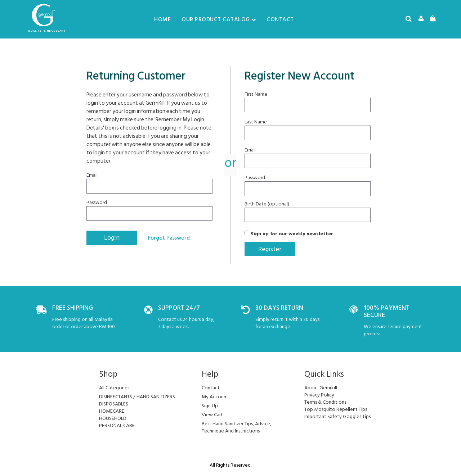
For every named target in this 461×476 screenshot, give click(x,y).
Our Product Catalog (219, 19)
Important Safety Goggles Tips (337, 416)
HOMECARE (112, 411)
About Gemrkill (321, 388)
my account (215, 397)
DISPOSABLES (114, 404)
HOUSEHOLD (113, 418)
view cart (212, 415)
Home (162, 19)
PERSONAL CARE (117, 425)
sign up (210, 406)
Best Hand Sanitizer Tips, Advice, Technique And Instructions (236, 427)
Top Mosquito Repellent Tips (336, 409)
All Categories (114, 388)
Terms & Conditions (325, 402)
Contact (280, 19)
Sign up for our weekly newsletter (289, 234)
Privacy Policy (319, 395)
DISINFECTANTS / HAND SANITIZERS (137, 397)
